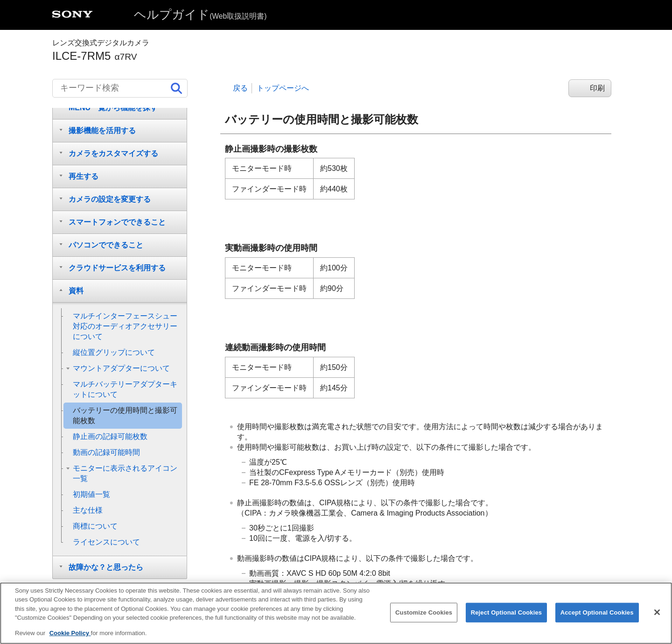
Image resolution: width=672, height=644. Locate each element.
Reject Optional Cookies (507, 619)
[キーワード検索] (120, 88)
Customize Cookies (424, 619)
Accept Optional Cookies (597, 619)
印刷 (597, 88)
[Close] (657, 620)
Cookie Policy (70, 640)
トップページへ (283, 88)
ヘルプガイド (200, 14)
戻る (240, 88)
